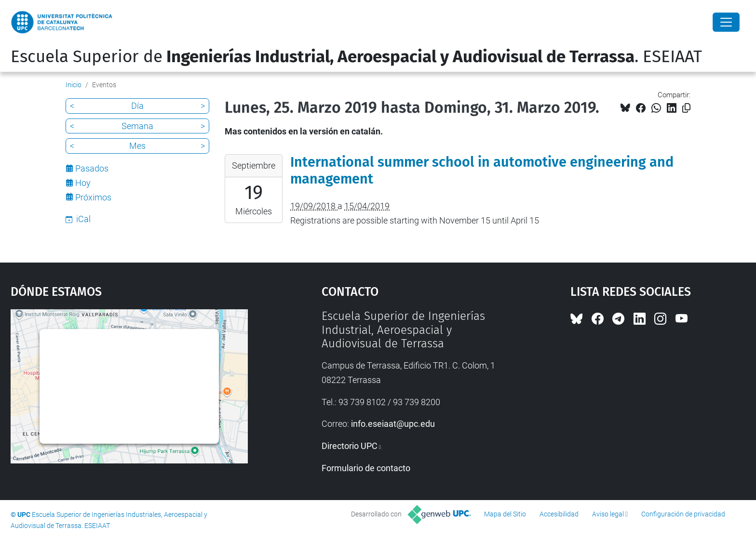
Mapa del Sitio (505, 514)
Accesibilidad (559, 514)
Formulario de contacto (366, 468)
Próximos (93, 197)
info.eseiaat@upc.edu (393, 424)
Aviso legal (608, 514)
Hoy (83, 183)
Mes (137, 146)
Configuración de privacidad (683, 514)
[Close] (726, 22)
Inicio (74, 85)
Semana (137, 126)
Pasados (92, 168)
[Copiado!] (686, 108)
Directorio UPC (350, 446)
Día (137, 106)
